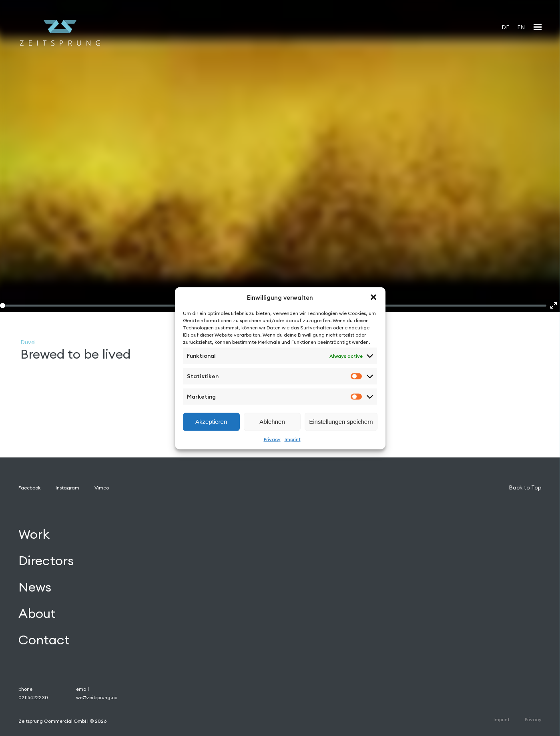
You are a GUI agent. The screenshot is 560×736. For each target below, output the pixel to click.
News (35, 587)
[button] (373, 297)
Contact (44, 640)
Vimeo (102, 488)
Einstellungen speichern (341, 422)
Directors (46, 561)
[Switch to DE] (505, 27)
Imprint (293, 439)
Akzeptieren (211, 422)
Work (34, 534)
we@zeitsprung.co (97, 697)
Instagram (67, 488)
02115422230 (33, 697)
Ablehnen (272, 422)
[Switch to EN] (521, 27)
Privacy (272, 439)
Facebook (29, 488)
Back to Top (525, 487)
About (37, 613)
